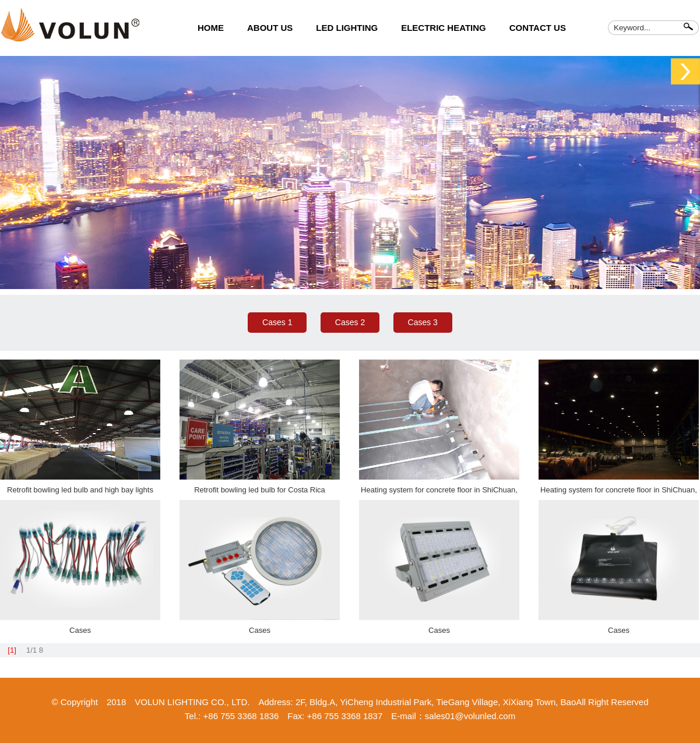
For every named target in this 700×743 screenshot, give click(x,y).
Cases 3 (423, 322)
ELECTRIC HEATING (444, 28)
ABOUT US (270, 28)
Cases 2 (350, 322)
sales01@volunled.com (470, 716)
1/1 (31, 650)
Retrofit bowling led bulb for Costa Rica (260, 490)
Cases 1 (277, 322)
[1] (12, 650)
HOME (211, 28)
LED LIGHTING (347, 28)
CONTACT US (538, 28)
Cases (80, 630)
